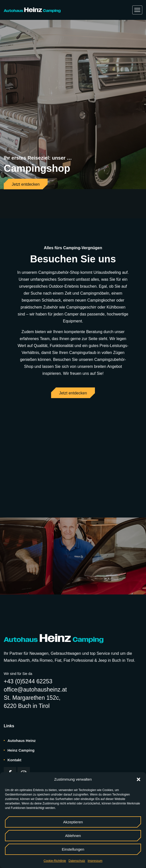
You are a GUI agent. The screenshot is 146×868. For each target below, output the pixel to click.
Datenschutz (77, 861)
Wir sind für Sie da (18, 645)
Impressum (95, 861)
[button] (139, 779)
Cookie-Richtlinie (55, 861)
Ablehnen (73, 836)
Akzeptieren (73, 822)
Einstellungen (73, 849)
